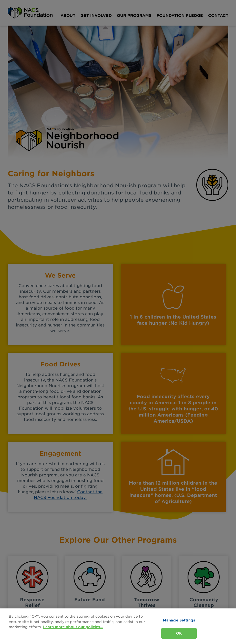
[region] (118, 626)
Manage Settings (179, 620)
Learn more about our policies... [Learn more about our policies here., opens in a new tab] (73, 627)
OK (179, 633)
